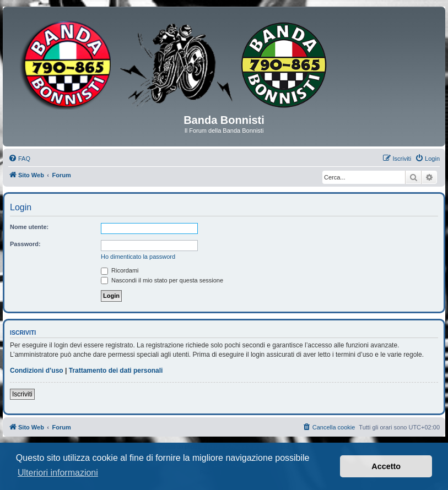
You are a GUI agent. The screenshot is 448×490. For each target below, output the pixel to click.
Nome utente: (29, 227)
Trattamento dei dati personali (116, 371)
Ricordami (120, 270)
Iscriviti (22, 394)
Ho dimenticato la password (138, 257)
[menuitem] (19, 159)
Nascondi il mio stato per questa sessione (162, 280)
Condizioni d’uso (37, 371)
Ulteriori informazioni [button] (58, 473)
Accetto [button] (386, 466)
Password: (25, 244)
